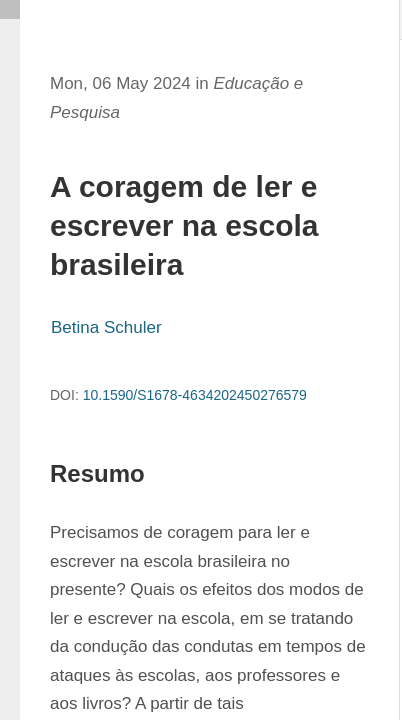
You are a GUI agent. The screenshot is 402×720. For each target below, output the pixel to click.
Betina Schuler (106, 327)
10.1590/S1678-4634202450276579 (195, 395)
